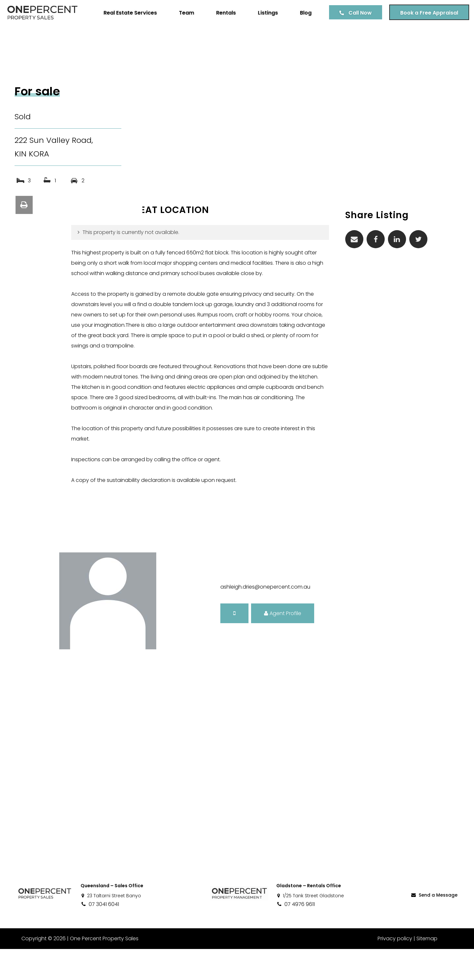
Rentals (221, 13)
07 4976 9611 (296, 935)
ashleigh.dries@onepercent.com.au (265, 618)
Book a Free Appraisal (424, 13)
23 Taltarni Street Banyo (111, 927)
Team (182, 13)
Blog (301, 13)
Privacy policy (395, 969)
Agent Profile (283, 644)
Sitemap (427, 969)
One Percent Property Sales (102, 969)
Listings (263, 13)
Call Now (355, 13)
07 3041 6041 (100, 935)
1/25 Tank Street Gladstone (310, 927)
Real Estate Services (125, 13)
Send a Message (434, 926)
